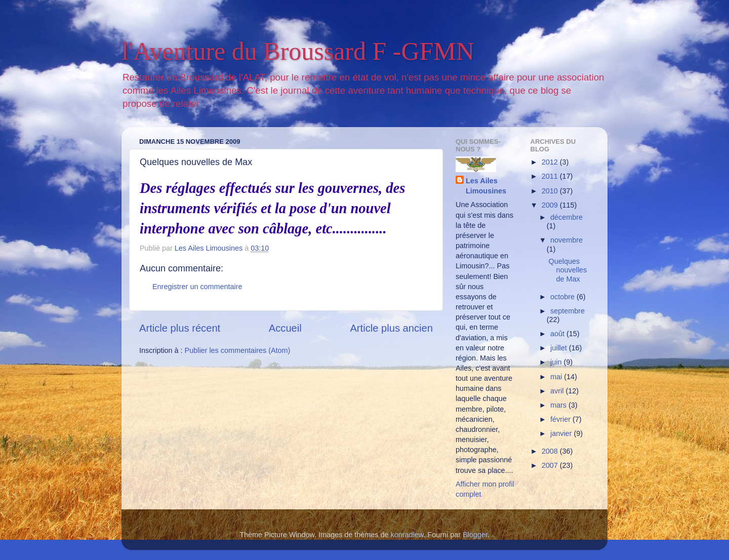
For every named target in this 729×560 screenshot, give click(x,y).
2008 (551, 451)
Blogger (475, 535)
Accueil (285, 328)
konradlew (407, 535)
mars (559, 405)
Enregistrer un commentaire (197, 287)
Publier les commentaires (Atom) (238, 350)
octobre (563, 297)
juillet (560, 348)
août (558, 334)
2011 (551, 176)
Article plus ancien (391, 328)
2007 (551, 465)
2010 (551, 191)
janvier (562, 433)
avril (558, 391)
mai (557, 377)
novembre (566, 240)
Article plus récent (180, 328)
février (561, 419)
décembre (566, 217)
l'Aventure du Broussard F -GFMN (298, 51)
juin (557, 362)
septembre (568, 311)
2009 (551, 205)
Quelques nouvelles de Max (568, 270)
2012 (551, 162)
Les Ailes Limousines (486, 186)
